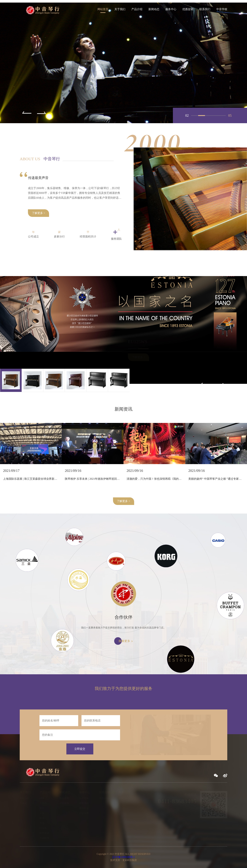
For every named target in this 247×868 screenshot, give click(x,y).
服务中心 (171, 9)
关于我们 (120, 9)
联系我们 (205, 9)
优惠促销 (188, 9)
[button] (26, 113)
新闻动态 (154, 9)
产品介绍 (137, 9)
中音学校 (222, 9)
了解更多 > (123, 501)
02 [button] (202, 116)
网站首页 (103, 9)
